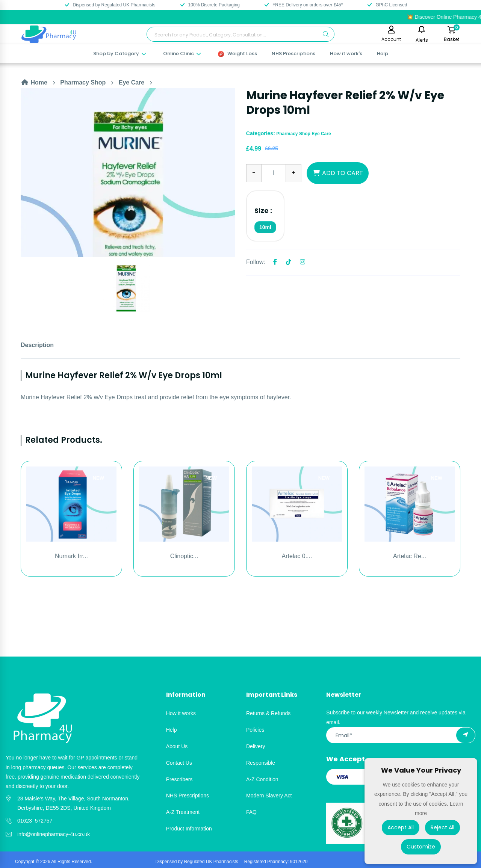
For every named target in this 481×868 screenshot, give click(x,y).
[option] (128, 173)
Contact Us (179, 763)
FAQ (251, 812)
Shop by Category (120, 54)
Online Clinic (182, 54)
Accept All (401, 827)
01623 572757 (35, 821)
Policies (255, 730)
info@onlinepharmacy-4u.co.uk (54, 834)
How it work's (346, 54)
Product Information (189, 829)
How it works (181, 713)
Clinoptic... (184, 556)
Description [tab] (37, 345)
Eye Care (132, 82)
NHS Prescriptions (293, 54)
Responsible (261, 763)
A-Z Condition (262, 779)
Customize (421, 847)
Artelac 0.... (297, 556)
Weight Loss (237, 54)
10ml (265, 227)
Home (34, 82)
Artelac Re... (410, 556)
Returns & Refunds (268, 713)
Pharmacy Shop (83, 82)
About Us (177, 746)
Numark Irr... (71, 556)
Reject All (442, 827)
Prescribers (179, 779)
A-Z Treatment (183, 812)
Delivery (256, 746)
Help (383, 54)
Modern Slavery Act (269, 796)
